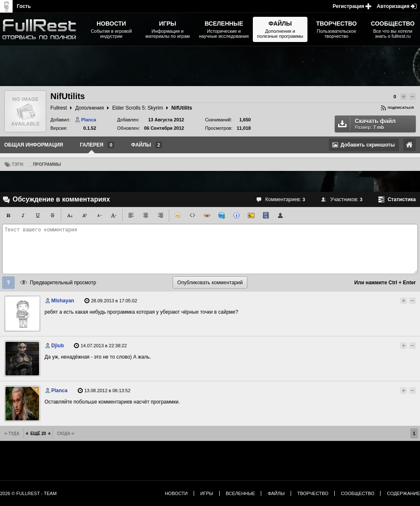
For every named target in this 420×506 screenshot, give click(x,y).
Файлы (276, 493)
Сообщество (358, 493)
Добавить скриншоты (368, 145)
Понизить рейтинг (412, 97)
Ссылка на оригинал (409, 145)
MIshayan (63, 301)
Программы (47, 164)
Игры (207, 493)
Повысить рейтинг (404, 97)
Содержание (403, 493)
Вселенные (241, 493)
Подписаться (401, 108)
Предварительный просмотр (63, 283)
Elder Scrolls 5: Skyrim (138, 108)
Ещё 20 (38, 434)
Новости (176, 493)
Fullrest (59, 108)
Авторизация (393, 6)
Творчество (313, 493)
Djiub (58, 346)
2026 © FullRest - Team (28, 493)
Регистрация (348, 6)
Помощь (8, 283)
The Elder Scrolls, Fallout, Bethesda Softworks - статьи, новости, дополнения (42, 29)
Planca (88, 120)
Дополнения (89, 108)
